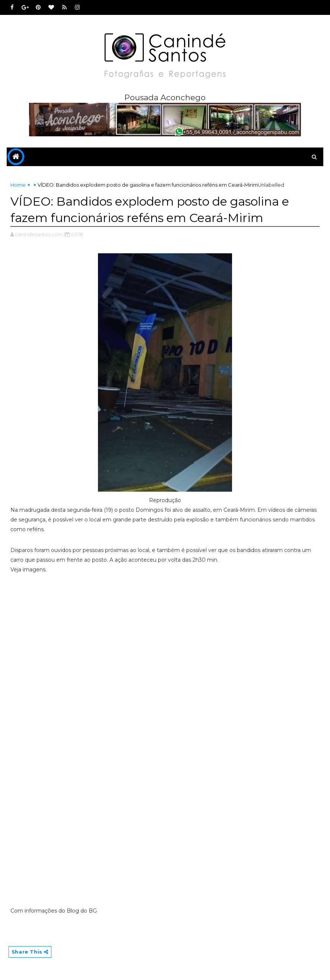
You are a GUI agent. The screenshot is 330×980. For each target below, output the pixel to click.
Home (18, 185)
